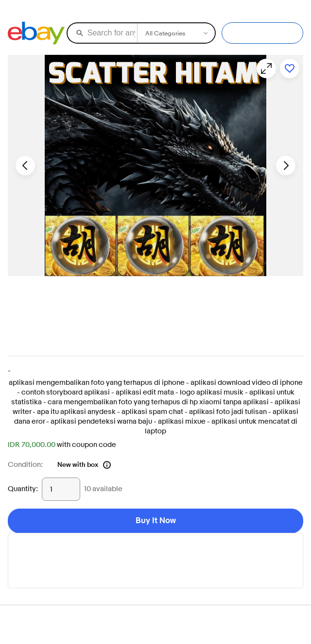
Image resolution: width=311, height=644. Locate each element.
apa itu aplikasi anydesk (76, 412)
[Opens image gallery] (266, 68)
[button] (155, 165)
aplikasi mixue (182, 421)
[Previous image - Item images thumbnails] (25, 165)
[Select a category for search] (176, 33)
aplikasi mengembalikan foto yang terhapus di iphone (97, 383)
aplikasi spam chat (152, 412)
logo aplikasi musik (212, 392)
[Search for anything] (102, 33)
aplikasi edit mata (145, 392)
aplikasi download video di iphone (247, 383)
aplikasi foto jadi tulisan (228, 412)
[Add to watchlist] (290, 68)
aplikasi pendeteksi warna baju (101, 421)
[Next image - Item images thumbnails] (286, 165)
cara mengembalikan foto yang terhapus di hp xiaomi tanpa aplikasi (158, 402)
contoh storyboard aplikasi (66, 392)
